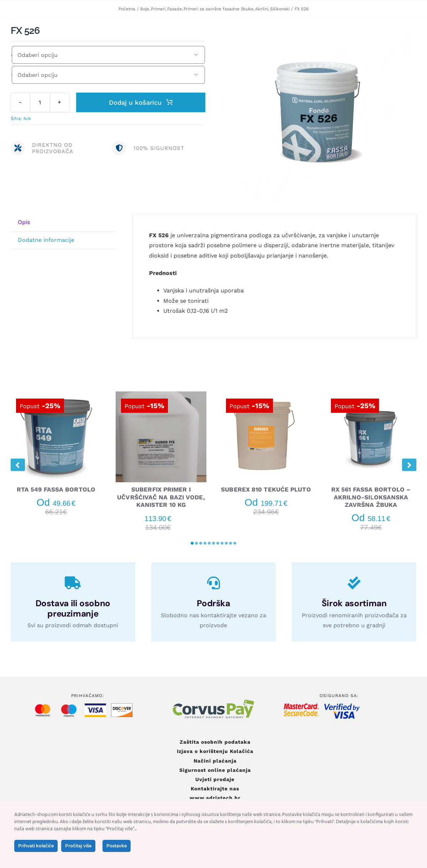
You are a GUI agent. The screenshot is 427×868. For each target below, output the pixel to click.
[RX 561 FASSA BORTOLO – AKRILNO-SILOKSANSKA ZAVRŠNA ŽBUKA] (371, 395)
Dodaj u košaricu (141, 102)
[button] (192, 543)
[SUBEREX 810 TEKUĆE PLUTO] (266, 395)
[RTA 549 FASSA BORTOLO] (56, 395)
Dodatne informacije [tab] (46, 240)
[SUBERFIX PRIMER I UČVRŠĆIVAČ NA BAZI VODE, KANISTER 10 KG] (161, 395)
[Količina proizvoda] (40, 102)
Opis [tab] (24, 222)
